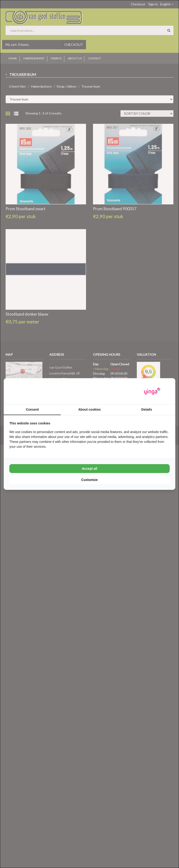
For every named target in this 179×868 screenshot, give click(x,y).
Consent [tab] (32, 409)
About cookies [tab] (89, 409)
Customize (90, 480)
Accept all (89, 469)
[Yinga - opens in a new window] (152, 391)
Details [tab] (147, 409)
